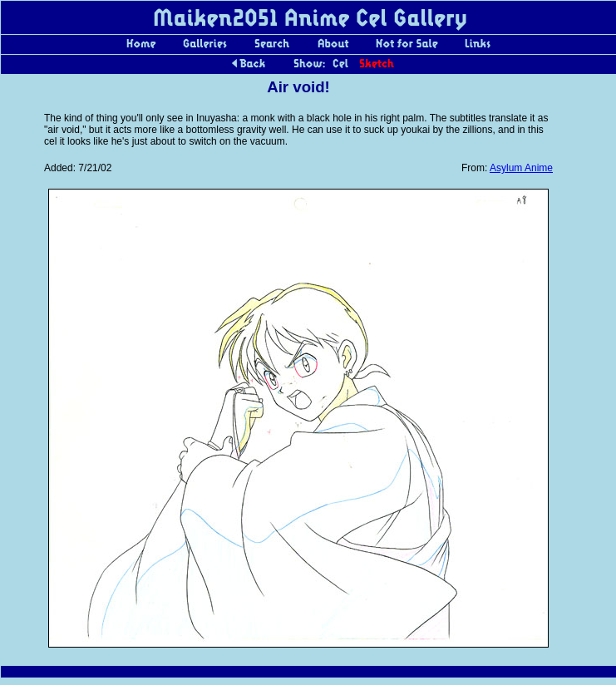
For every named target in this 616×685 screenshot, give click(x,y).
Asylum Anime (521, 168)
